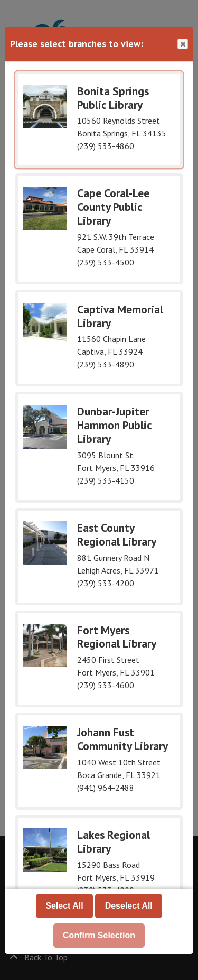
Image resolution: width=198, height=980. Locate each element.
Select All (64, 906)
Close (182, 44)
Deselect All (129, 906)
